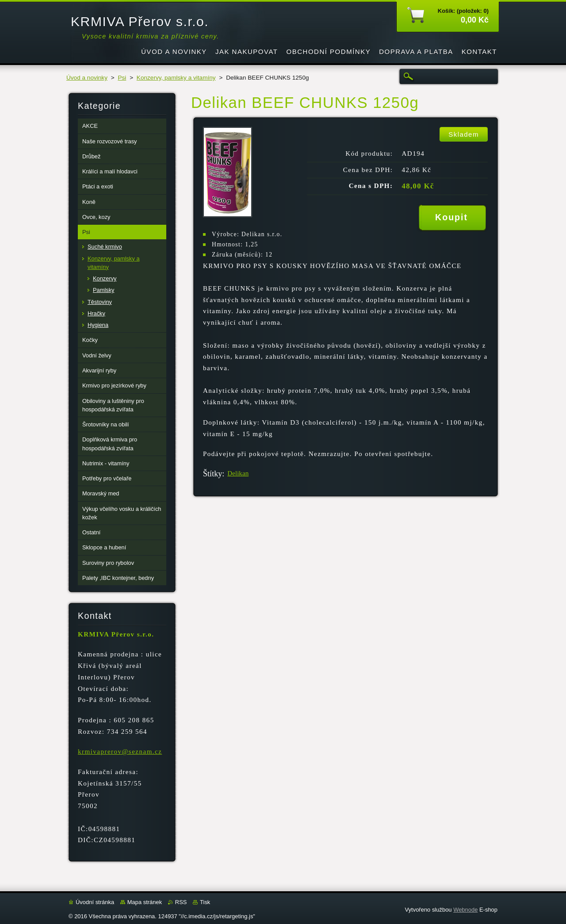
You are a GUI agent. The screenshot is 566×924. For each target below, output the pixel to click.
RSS (181, 902)
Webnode (465, 910)
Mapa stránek (145, 902)
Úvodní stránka (95, 902)
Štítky (212, 474)
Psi (122, 78)
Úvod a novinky (87, 78)
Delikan (238, 473)
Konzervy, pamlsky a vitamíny (176, 78)
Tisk (205, 902)
